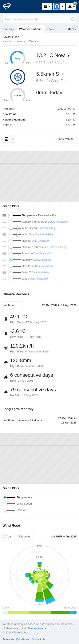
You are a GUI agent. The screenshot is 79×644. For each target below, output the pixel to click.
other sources (35, 628)
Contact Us (38, 639)
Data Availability (47, 215)
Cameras (8, 29)
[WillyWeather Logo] (9, 6)
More (71, 29)
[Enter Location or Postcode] (39, 19)
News (50, 29)
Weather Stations (30, 29)
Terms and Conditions (16, 639)
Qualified (35, 41)
